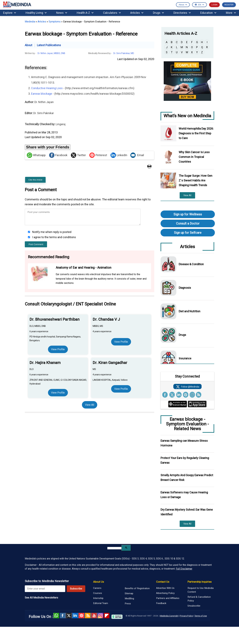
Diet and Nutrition (190, 311)
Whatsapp (36, 155)
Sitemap (129, 593)
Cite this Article (35, 180)
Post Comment (36, 244)
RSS (88, 616)
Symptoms (55, 22)
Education (208, 13)
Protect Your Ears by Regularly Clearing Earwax (185, 460)
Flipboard (107, 616)
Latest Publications (49, 45)
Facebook (58, 155)
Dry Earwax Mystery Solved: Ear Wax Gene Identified (187, 512)
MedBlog (129, 598)
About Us (99, 582)
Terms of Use (201, 616)
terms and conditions (63, 237)
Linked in (75, 616)
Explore (10, 13)
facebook (63, 616)
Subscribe (76, 589)
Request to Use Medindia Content (201, 590)
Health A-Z (85, 13)
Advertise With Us (165, 588)
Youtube (94, 616)
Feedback (161, 603)
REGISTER (229, 5)
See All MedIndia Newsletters (41, 598)
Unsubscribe (194, 606)
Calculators (112, 13)
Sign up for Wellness (188, 214)
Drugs (158, 13)
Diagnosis (185, 288)
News (62, 13)
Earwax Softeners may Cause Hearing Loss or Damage (184, 495)
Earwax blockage (42, 94)
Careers (97, 588)
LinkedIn (119, 155)
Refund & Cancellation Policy (199, 599)
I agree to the (54, 237)
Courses (98, 593)
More (231, 13)
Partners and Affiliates (168, 598)
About (28, 45)
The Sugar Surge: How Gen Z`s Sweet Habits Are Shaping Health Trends (196, 180)
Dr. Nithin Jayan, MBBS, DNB (51, 53)
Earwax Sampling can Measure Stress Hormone (184, 443)
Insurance (185, 358)
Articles (137, 13)
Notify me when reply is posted (51, 232)
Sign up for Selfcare (188, 233)
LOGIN (214, 5)
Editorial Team (101, 603)
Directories (182, 13)
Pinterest (98, 155)
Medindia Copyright (169, 616)
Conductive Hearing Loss (47, 88)
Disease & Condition (191, 264)
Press (128, 604)
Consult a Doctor (188, 223)
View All (90, 405)
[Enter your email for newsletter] (45, 589)
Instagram (100, 616)
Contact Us (163, 582)
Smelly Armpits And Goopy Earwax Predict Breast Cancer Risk (187, 478)
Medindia (30, 22)
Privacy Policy (186, 616)
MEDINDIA (17, 5)
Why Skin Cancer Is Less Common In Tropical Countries (194, 157)
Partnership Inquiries (200, 582)
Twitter (78, 155)
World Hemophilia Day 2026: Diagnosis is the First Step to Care (196, 133)
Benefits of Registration (137, 588)
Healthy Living (36, 13)
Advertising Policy (165, 593)
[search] (114, 548)
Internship (98, 598)
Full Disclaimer (184, 569)
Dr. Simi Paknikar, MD (124, 53)
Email (137, 155)
